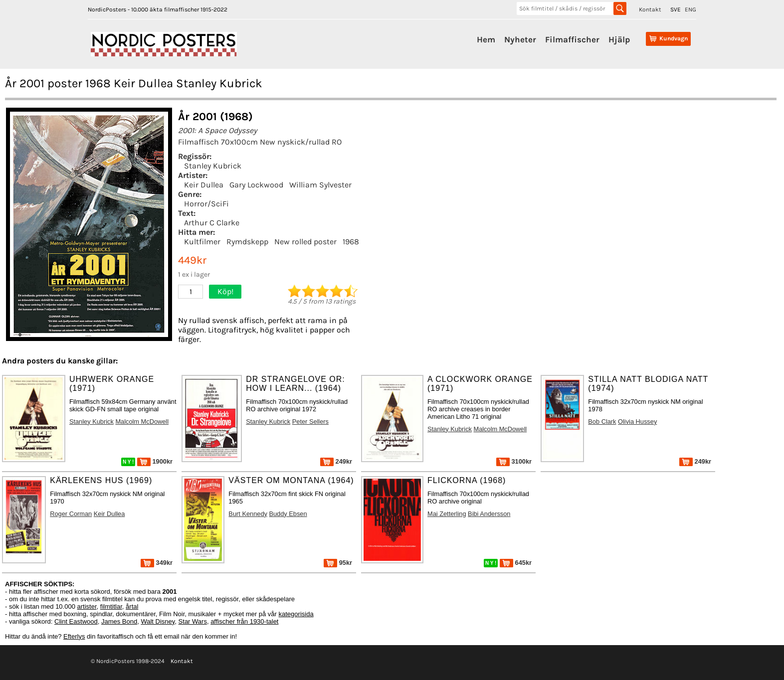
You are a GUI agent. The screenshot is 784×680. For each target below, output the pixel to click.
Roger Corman (71, 514)
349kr (157, 563)
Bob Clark (602, 422)
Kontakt (650, 9)
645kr (516, 563)
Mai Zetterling (447, 514)
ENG (690, 9)
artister (87, 606)
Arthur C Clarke (212, 223)
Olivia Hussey (637, 422)
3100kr (514, 461)
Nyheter (520, 39)
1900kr (155, 461)
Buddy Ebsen (288, 514)
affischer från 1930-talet (244, 621)
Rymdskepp (247, 242)
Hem (486, 39)
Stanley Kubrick (213, 166)
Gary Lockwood (256, 185)
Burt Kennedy (248, 514)
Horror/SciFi (206, 204)
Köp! (225, 291)
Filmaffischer (572, 39)
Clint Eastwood (76, 621)
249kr (336, 461)
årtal (132, 606)
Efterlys (74, 636)
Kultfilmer (202, 242)
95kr (338, 563)
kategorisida (296, 614)
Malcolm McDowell (142, 422)
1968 (351, 242)
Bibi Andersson (489, 514)
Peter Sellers (310, 422)
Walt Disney (158, 621)
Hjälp (619, 39)
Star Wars (193, 621)
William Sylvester (320, 185)
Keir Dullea (204, 185)
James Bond (119, 621)
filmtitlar (111, 606)
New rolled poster (305, 242)
